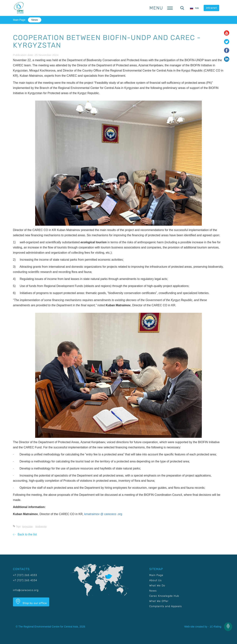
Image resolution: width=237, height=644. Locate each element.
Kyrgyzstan (27, 527)
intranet (211, 8)
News (35, 20)
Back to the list (25, 534)
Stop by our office (31, 602)
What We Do (157, 586)
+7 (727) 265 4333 (25, 575)
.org (120, 514)
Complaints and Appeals (166, 606)
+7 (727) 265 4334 (25, 580)
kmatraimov (92, 514)
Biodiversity (41, 527)
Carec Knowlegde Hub (164, 596)
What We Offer (159, 601)
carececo (111, 514)
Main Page (19, 20)
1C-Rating (215, 627)
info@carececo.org (26, 590)
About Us (155, 580)
